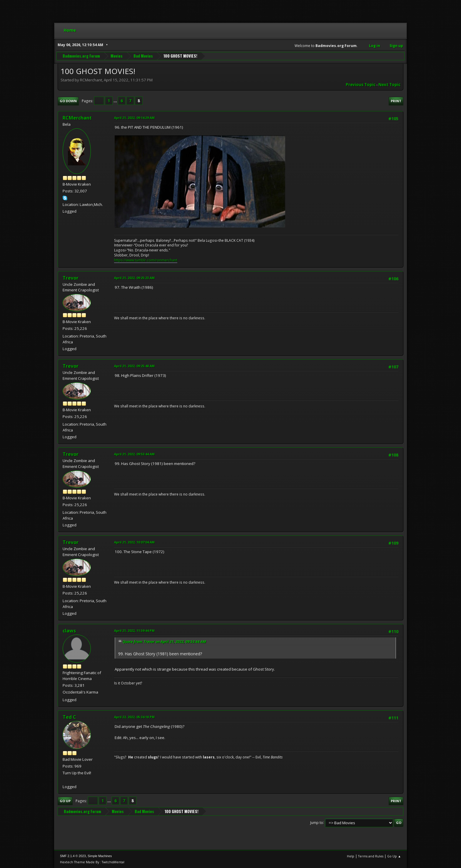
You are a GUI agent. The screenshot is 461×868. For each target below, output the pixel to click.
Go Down (68, 101)
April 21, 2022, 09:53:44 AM (134, 454)
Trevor (71, 278)
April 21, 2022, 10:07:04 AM (134, 542)
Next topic (389, 85)
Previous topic (361, 85)
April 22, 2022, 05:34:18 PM (134, 717)
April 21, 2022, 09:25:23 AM (134, 278)
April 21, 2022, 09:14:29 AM (134, 118)
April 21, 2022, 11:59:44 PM (134, 631)
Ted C (69, 717)
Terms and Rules (371, 856)
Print (396, 101)
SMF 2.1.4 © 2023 (73, 856)
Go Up (65, 801)
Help (351, 856)
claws (69, 631)
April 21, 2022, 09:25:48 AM (134, 366)
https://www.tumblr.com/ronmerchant (146, 260)
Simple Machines (100, 856)
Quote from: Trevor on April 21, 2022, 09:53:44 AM (164, 642)
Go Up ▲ (394, 856)
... (116, 101)
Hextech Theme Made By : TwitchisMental (92, 862)
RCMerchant (77, 118)
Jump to (317, 822)
